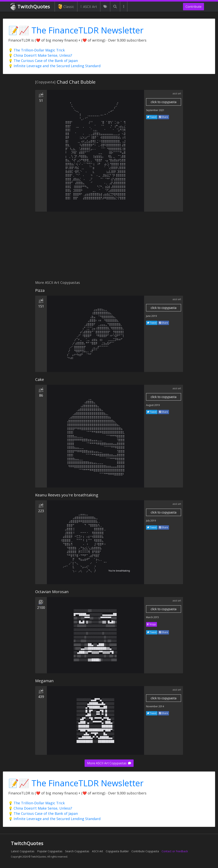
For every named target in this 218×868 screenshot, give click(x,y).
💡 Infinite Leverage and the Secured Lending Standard (54, 66)
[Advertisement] (109, 248)
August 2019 (153, 405)
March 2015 (152, 617)
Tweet (152, 117)
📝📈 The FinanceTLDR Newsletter (76, 30)
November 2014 (155, 706)
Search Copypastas (77, 851)
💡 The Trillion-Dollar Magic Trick (37, 50)
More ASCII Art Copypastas (109, 763)
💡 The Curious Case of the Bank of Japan (43, 61)
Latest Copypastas (23, 851)
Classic (66, 7)
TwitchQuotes (30, 7)
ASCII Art (89, 7)
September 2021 (155, 110)
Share (164, 117)
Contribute (193, 7)
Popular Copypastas (50, 851)
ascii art (177, 93)
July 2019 (151, 521)
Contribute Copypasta (145, 851)
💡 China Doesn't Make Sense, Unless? (40, 55)
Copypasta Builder (117, 851)
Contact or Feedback (175, 851)
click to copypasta (164, 102)
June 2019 (151, 316)
